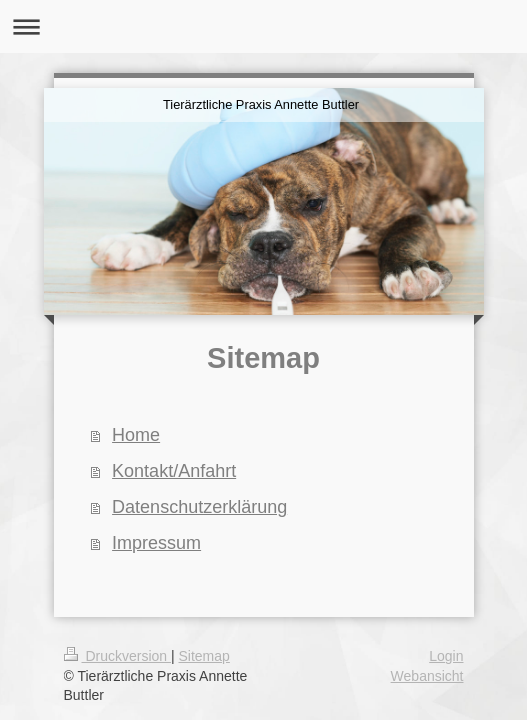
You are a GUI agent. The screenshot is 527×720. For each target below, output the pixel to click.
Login (446, 656)
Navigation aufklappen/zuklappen (263, 26)
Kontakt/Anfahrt (174, 471)
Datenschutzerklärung (199, 507)
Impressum (156, 543)
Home (136, 435)
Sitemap (204, 656)
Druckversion (117, 656)
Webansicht (427, 676)
